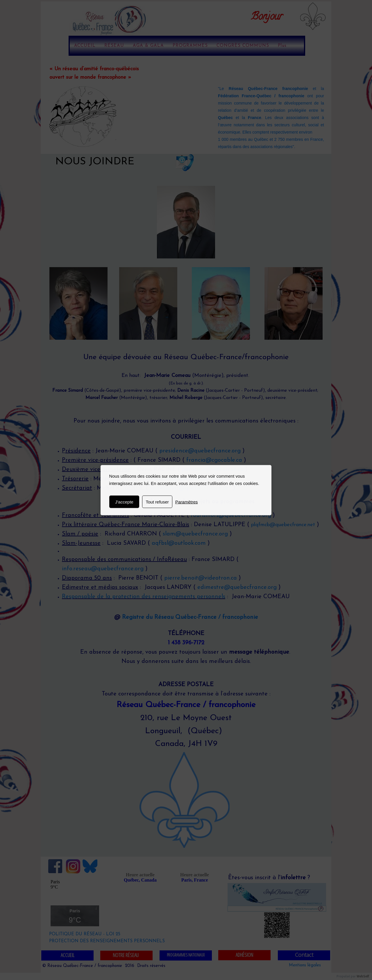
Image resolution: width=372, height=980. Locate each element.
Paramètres (187, 502)
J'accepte (124, 502)
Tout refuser (157, 502)
